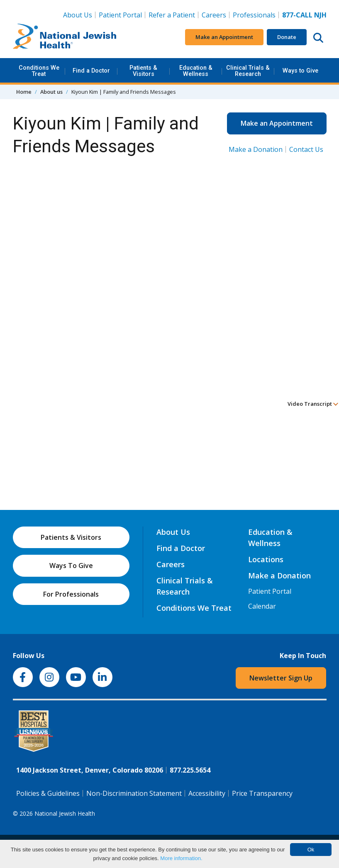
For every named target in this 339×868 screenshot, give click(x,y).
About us (51, 92)
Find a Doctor (91, 71)
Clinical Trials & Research (248, 71)
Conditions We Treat (39, 71)
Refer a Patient (172, 15)
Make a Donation (256, 149)
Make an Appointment (224, 37)
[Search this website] (318, 37)
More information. (181, 858)
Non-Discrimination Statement (134, 793)
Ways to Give (300, 71)
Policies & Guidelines (48, 793)
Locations (266, 559)
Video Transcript (313, 404)
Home (24, 92)
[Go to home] (65, 37)
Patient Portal (120, 15)
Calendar (262, 606)
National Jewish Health (65, 813)
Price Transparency (262, 793)
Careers (214, 15)
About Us (78, 15)
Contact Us (306, 149)
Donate (287, 37)
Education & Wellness (196, 71)
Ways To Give (71, 566)
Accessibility (207, 793)
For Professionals (71, 594)
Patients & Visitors (143, 71)
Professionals (254, 15)
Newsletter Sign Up (281, 678)
